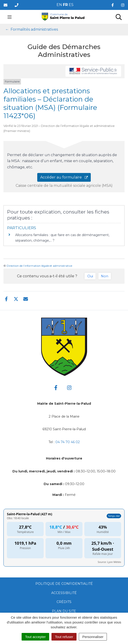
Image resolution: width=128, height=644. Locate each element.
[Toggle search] (119, 17)
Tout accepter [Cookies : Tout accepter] (35, 637)
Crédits (64, 602)
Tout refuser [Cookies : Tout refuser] (64, 637)
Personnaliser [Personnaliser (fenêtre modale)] (93, 637)
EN (59, 5)
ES (71, 5)
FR (65, 5)
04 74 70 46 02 (68, 442)
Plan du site (64, 611)
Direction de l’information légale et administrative (39, 266)
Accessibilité (64, 593)
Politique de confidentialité (64, 584)
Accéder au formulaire (64, 177)
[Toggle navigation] (10, 17)
